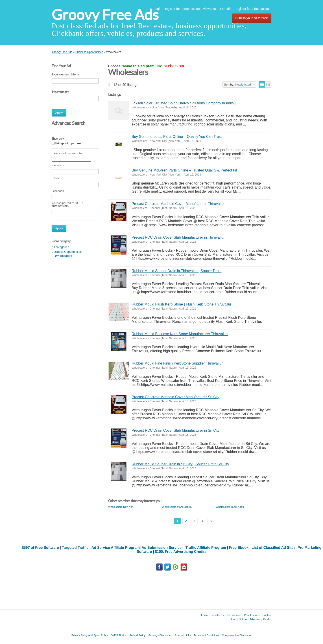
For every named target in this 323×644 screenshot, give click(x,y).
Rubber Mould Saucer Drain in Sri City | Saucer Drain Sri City (180, 464)
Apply (59, 113)
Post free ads (252, 615)
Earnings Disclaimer (160, 635)
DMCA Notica (119, 635)
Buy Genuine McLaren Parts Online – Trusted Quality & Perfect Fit (184, 170)
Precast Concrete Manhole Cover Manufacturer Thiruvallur (178, 204)
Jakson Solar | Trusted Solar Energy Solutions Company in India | (184, 103)
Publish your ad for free (252, 18)
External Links (183, 635)
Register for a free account (182, 9)
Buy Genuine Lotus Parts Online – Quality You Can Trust (177, 137)
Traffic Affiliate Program (206, 548)
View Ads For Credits (218, 9)
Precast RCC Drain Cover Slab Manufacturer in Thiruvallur (178, 237)
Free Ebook (239, 548)
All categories (60, 247)
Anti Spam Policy (98, 635)
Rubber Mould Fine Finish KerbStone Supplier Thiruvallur (177, 363)
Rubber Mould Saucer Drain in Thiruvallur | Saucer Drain (177, 271)
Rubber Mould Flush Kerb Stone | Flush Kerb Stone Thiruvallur (181, 304)
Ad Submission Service (161, 548)
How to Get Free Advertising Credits (251, 619)
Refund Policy (137, 635)
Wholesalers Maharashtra (177, 507)
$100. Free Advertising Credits (181, 552)
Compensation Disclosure (237, 635)
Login (157, 9)
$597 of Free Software (40, 548)
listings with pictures (68, 143)
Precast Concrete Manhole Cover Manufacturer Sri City (176, 397)
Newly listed (243, 85)
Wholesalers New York (121, 507)
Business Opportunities (67, 252)
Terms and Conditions (206, 635)
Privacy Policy (79, 635)
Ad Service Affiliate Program (115, 548)
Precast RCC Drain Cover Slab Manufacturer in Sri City (176, 430)
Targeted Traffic (75, 548)
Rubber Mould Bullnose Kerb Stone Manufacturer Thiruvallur (180, 334)
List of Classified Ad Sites (274, 548)
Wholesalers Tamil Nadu (230, 507)
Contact (267, 615)
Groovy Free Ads (105, 15)
